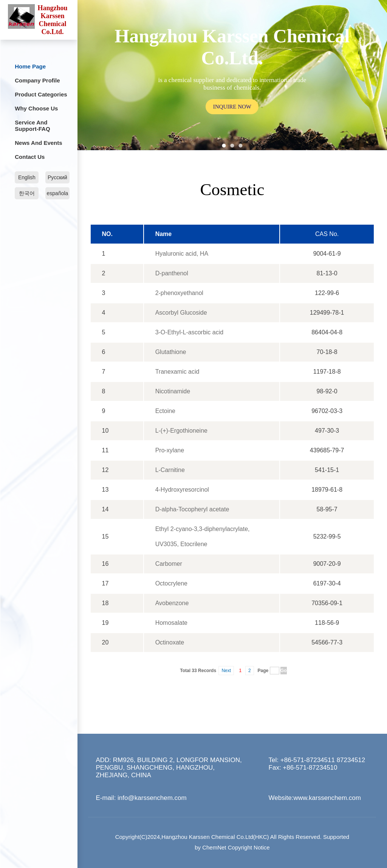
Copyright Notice (249, 847)
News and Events (38, 143)
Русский (57, 177)
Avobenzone (172, 603)
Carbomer (169, 564)
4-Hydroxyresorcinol (182, 490)
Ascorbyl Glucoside (181, 313)
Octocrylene (171, 583)
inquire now (232, 106)
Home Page (30, 66)
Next (226, 671)
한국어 (27, 193)
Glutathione (171, 352)
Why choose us (36, 108)
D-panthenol (172, 273)
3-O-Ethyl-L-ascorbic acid (190, 332)
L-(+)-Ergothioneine (181, 431)
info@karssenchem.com (152, 798)
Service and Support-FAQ (32, 126)
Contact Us (30, 157)
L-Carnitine (170, 470)
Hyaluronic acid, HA (182, 254)
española (58, 193)
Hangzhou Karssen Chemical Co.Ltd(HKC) (215, 837)
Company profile (37, 80)
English (27, 177)
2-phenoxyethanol (179, 293)
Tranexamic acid (177, 372)
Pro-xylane (170, 450)
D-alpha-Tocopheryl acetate (192, 509)
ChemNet (214, 847)
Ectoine (165, 411)
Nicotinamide (173, 391)
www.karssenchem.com (327, 798)
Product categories (41, 94)
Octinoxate (170, 642)
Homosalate (171, 623)
